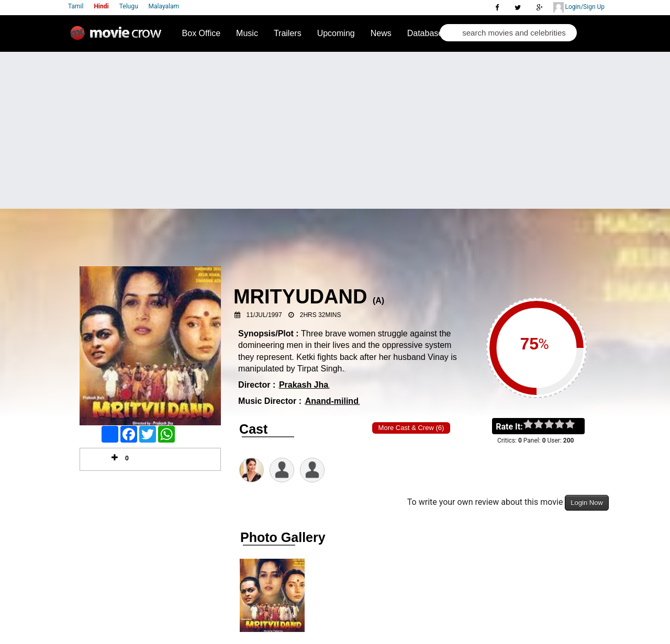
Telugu (129, 6)
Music (247, 33)
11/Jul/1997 (264, 315)
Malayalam (164, 6)
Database (425, 33)
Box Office (202, 33)
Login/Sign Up (579, 7)
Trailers (288, 33)
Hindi (101, 6)
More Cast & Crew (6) (411, 428)
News (381, 33)
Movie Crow (118, 37)
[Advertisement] (335, 130)
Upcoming (336, 33)
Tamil (76, 6)
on (575, 425)
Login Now (587, 502)
